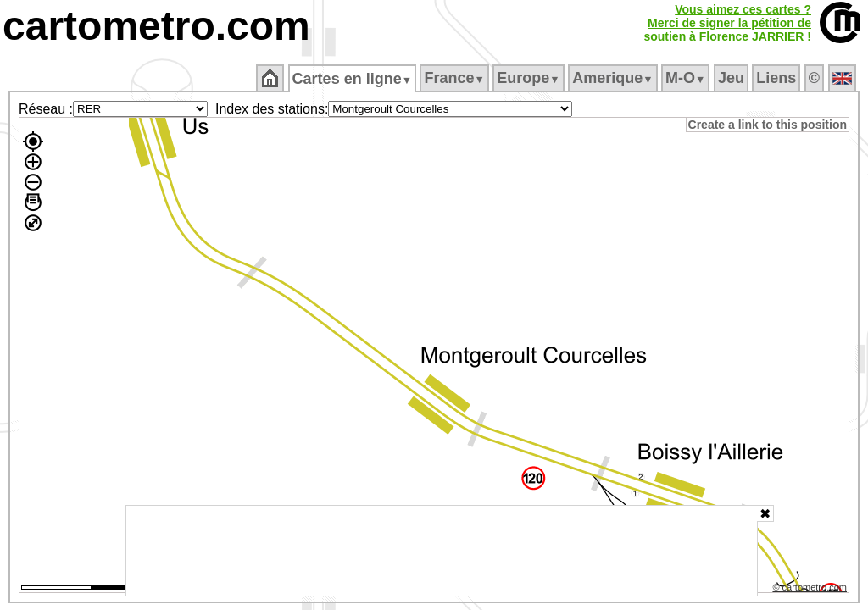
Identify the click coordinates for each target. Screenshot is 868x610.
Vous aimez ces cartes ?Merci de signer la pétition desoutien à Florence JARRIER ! (727, 23)
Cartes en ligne (353, 79)
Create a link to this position (768, 125)
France (456, 78)
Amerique (614, 78)
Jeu (732, 78)
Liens (778, 78)
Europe (530, 78)
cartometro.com (156, 26)
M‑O (687, 78)
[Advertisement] (442, 551)
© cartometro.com (811, 590)
